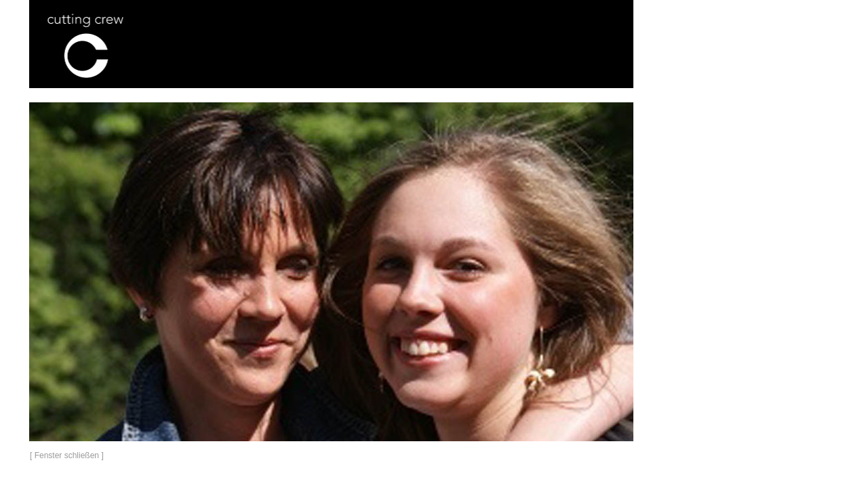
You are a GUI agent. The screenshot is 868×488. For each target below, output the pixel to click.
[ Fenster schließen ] (67, 455)
